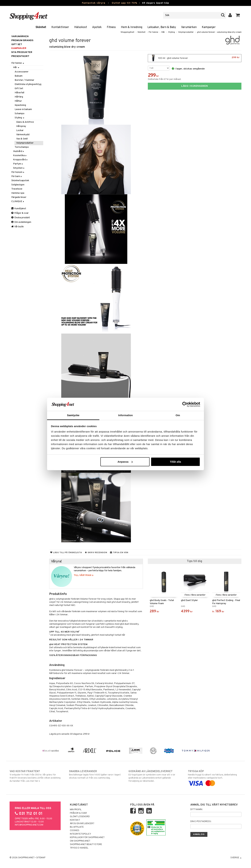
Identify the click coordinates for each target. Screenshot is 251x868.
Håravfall (19, 93)
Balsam (19, 76)
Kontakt (75, 820)
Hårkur (18, 101)
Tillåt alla (175, 462)
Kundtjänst (19, 209)
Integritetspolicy (81, 834)
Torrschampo (22, 147)
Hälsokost (81, 27)
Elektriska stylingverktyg (28, 84)
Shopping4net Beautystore (86, 845)
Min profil (76, 810)
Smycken (19, 168)
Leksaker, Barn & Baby (162, 27)
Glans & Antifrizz (25, 122)
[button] (238, 15)
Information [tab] (125, 415)
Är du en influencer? (82, 824)
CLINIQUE (18, 201)
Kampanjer (209, 27)
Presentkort (20, 56)
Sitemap (41, 858)
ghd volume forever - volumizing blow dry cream (219, 32)
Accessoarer (22, 72)
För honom (18, 172)
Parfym (18, 164)
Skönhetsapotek (20, 181)
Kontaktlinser (60, 27)
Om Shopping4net (80, 841)
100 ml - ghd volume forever (195, 58)
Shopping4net (127, 32)
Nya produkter (22, 52)
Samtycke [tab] (73, 415)
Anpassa (125, 462)
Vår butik (18, 227)
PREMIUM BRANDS (22, 40)
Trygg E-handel (79, 848)
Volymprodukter (186, 32)
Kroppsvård (21, 160)
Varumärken (189, 27)
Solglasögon (18, 185)
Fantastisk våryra (94, 3)
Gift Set (19, 89)
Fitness (111, 27)
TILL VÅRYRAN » (84, 575)
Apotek (97, 27)
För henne (153, 32)
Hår (163, 32)
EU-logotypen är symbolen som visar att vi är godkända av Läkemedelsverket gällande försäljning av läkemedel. (155, 776)
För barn (17, 176)
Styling (172, 32)
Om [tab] (178, 415)
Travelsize (17, 189)
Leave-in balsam (23, 109)
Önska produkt (21, 218)
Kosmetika (20, 156)
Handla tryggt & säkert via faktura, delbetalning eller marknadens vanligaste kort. (215, 777)
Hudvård (19, 151)
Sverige (236, 858)
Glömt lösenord (80, 817)
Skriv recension (96, 553)
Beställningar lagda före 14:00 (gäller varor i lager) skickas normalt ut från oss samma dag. (96, 775)
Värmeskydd (23, 135)
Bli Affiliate (77, 827)
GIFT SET (17, 44)
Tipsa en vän (119, 553)
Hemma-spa (18, 193)
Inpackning (20, 105)
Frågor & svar (20, 213)
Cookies (75, 831)
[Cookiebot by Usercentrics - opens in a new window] (185, 404)
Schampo (20, 114)
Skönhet (41, 27)
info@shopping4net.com (29, 825)
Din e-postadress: (201, 822)
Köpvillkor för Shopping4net (87, 838)
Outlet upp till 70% (124, 3)
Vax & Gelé (22, 139)
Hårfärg (19, 97)
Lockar (20, 130)
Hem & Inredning (132, 27)
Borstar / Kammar (24, 80)
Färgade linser (19, 197)
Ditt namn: (196, 810)
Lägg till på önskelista (66, 553)
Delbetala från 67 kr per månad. (165, 79)
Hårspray (21, 126)
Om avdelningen (21, 222)
